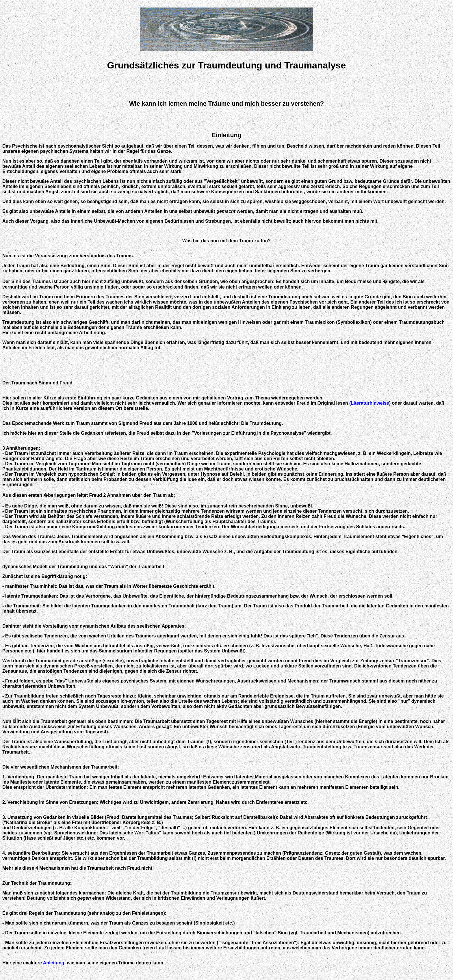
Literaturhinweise (370, 403)
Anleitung (54, 963)
